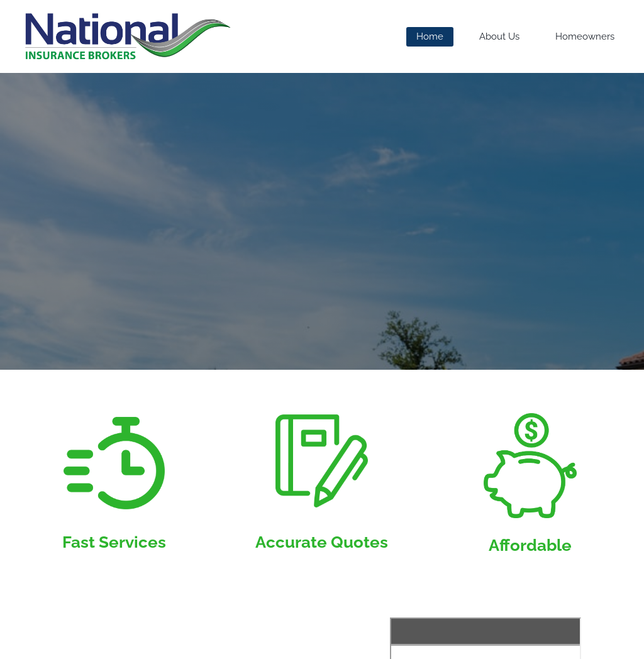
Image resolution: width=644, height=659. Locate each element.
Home (430, 36)
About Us (499, 36)
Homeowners (585, 36)
